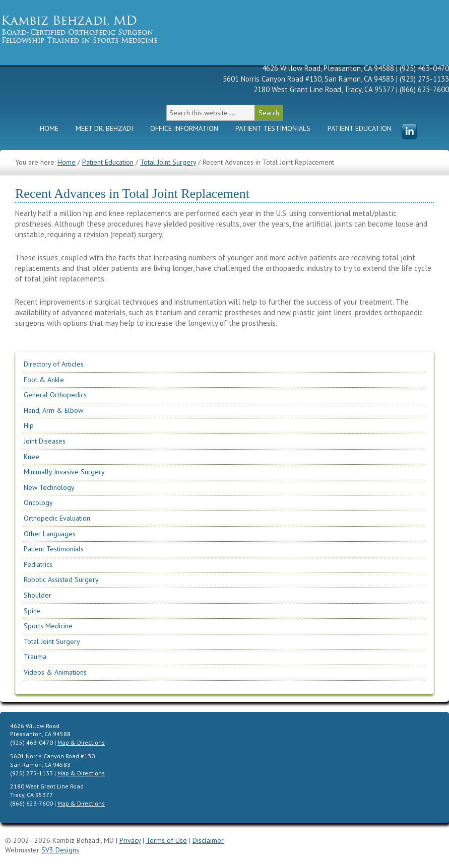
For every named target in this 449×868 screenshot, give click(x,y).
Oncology (38, 502)
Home (49, 128)
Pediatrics (38, 564)
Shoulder (38, 595)
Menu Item (409, 132)
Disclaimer (208, 840)
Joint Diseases (45, 441)
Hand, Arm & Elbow (53, 410)
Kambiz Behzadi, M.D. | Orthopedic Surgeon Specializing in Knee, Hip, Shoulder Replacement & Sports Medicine (96, 29)
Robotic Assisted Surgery (61, 580)
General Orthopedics (55, 395)
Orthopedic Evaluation (57, 518)
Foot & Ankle (44, 380)
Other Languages (50, 534)
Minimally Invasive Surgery (64, 472)
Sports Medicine (48, 626)
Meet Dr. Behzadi (104, 128)
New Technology (49, 487)
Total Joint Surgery (52, 641)
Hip (29, 425)
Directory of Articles (54, 364)
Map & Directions (81, 742)
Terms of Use (167, 840)
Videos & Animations (55, 672)
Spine (32, 611)
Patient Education (360, 128)
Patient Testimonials (273, 128)
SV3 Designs (60, 850)
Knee (31, 457)
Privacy (130, 840)
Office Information (184, 128)
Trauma (35, 657)
